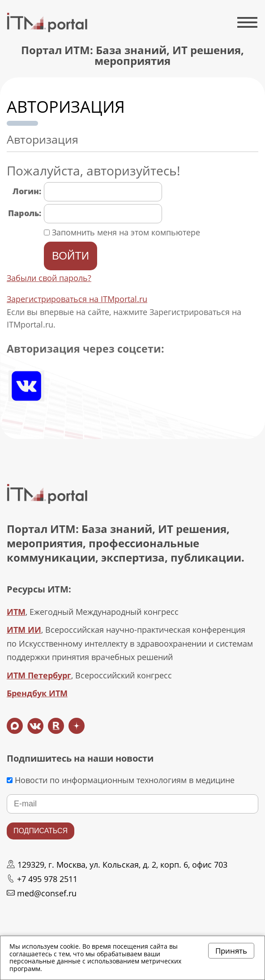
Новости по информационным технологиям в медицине (121, 780)
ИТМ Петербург (39, 675)
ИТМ (16, 612)
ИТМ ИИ (24, 630)
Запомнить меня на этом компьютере (125, 232)
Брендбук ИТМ (37, 693)
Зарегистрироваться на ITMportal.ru (77, 299)
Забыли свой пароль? (49, 278)
